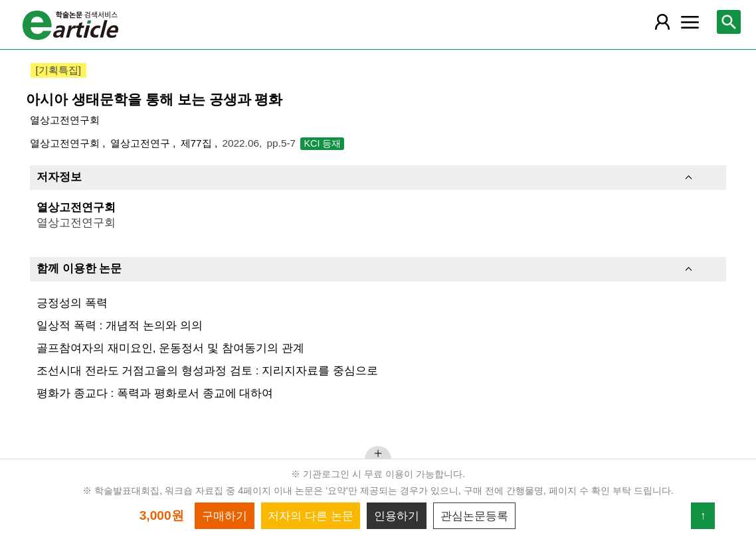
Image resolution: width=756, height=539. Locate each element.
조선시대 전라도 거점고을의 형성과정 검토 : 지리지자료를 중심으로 (207, 370)
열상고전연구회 (65, 120)
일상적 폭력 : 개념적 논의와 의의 (120, 325)
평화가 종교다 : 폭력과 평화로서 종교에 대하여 (155, 393)
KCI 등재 (322, 143)
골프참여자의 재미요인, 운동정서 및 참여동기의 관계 (170, 348)
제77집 (198, 143)
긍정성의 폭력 (72, 303)
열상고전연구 (142, 143)
